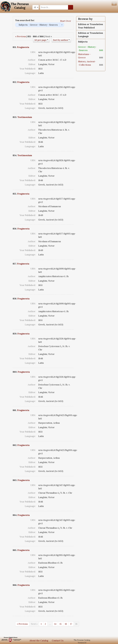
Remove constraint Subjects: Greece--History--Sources (62, 25)
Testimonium (25, 117)
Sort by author (61, 40)
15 (61, 624)
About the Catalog (39, 641)
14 (55, 624)
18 (76, 624)
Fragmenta (23, 47)
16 (66, 624)
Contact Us (58, 641)
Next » (34, 624)
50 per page (41, 40)
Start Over (66, 21)
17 (71, 624)
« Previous (21, 36)
